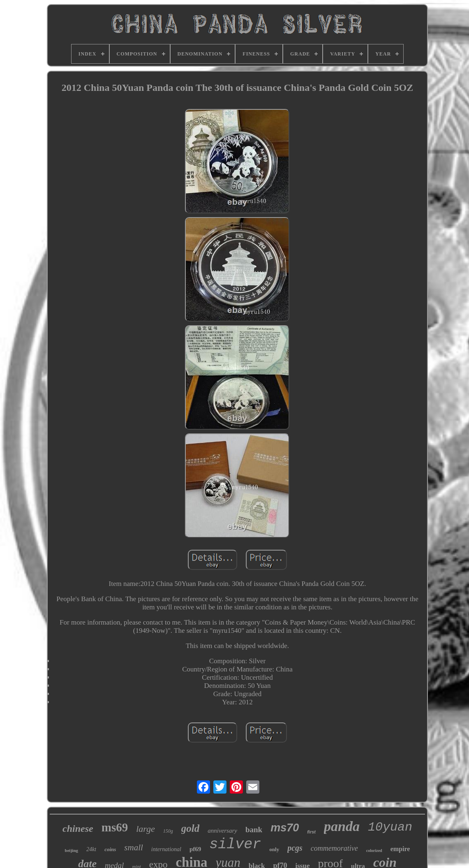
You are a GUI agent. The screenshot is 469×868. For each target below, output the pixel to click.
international (166, 849)
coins (110, 849)
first (311, 832)
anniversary (222, 831)
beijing (72, 850)
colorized (374, 851)
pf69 (195, 849)
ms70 (285, 828)
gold (190, 828)
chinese (78, 829)
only (274, 849)
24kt (91, 849)
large (146, 829)
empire (400, 849)
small (134, 847)
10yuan (390, 827)
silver (235, 845)
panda (342, 826)
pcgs (295, 848)
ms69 (115, 827)
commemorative (334, 848)
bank (254, 830)
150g (168, 831)
